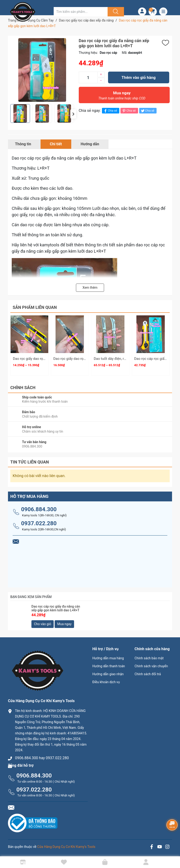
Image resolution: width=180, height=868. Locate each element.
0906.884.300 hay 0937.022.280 (42, 758)
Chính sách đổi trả (148, 674)
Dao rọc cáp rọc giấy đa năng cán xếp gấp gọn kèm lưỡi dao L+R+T (56, 608)
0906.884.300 (39, 509)
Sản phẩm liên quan (35, 307)
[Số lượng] (88, 77)
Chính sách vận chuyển (151, 666)
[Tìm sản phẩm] (81, 12)
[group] (42, 70)
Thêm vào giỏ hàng (139, 77)
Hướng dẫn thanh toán (109, 666)
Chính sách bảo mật (149, 658)
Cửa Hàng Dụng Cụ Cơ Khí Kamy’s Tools (66, 847)
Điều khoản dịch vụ (106, 682)
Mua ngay (122, 97)
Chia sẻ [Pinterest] (129, 111)
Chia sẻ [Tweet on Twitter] (147, 111)
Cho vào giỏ (43, 624)
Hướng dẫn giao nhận (108, 674)
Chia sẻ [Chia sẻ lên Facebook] (110, 111)
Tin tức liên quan (30, 462)
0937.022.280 (39, 523)
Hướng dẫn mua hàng (108, 658)
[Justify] (115, 12)
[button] (73, 114)
